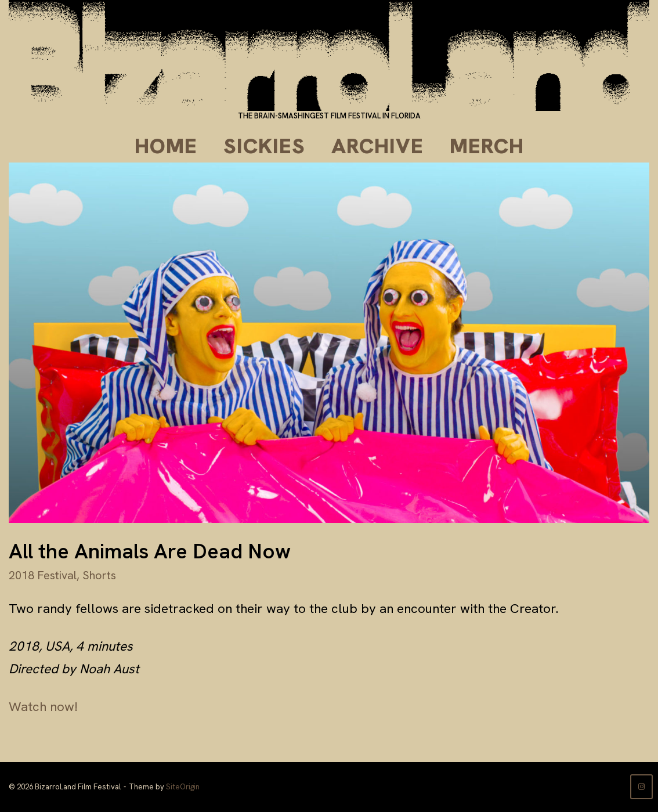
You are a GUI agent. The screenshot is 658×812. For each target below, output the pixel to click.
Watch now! (43, 706)
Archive (377, 146)
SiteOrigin (183, 787)
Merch (487, 146)
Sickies (264, 146)
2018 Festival (43, 575)
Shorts (99, 575)
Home (166, 146)
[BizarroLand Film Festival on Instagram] (641, 787)
